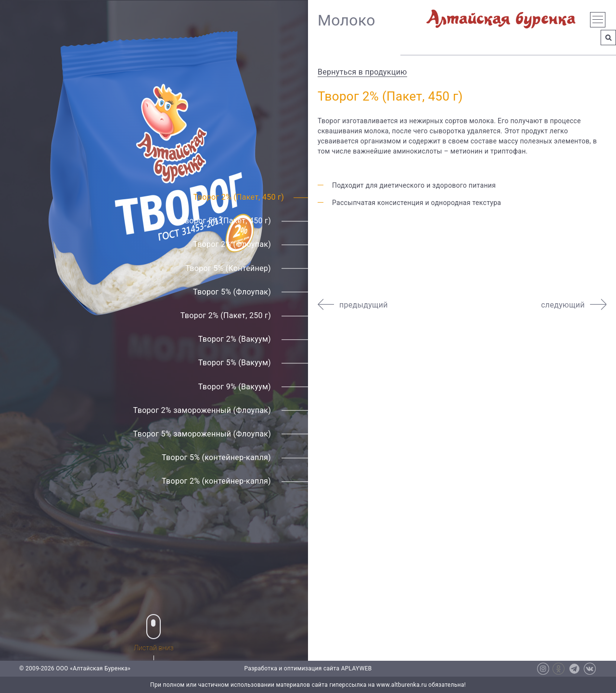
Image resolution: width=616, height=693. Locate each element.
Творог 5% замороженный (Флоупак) (202, 434)
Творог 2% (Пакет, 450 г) (239, 197)
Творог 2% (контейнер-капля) (216, 481)
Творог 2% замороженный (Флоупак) (202, 410)
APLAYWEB (357, 668)
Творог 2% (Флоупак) (232, 245)
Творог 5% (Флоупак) (232, 292)
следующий (563, 305)
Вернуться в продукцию (362, 72)
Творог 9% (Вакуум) (235, 387)
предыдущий (364, 305)
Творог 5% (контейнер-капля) (216, 457)
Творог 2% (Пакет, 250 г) (226, 315)
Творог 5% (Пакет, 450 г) (226, 221)
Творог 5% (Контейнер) (228, 268)
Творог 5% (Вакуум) (235, 363)
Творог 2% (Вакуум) (235, 339)
